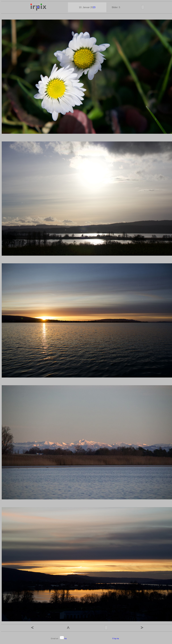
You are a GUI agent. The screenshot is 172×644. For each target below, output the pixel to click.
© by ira (116, 639)
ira (63, 639)
